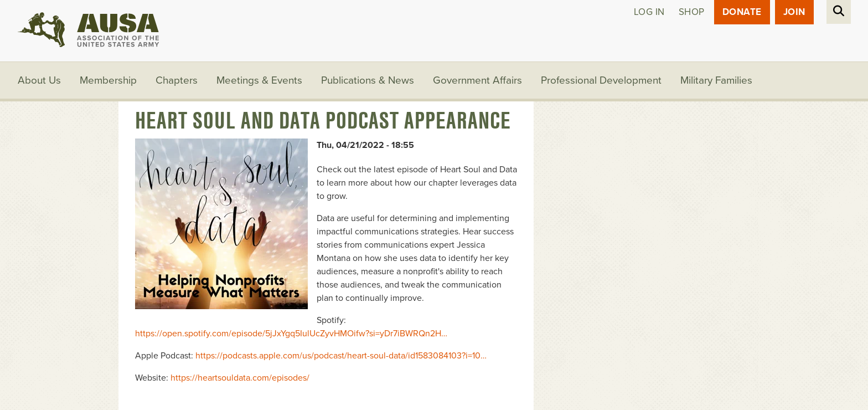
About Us (39, 80)
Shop (692, 12)
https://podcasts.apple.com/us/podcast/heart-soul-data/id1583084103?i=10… (341, 356)
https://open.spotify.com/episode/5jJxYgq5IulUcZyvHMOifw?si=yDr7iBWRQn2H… (291, 334)
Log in (649, 12)
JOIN (794, 12)
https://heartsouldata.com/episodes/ (240, 378)
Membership (108, 80)
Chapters (177, 80)
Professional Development (601, 80)
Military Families (716, 80)
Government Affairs (477, 80)
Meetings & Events (259, 80)
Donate (742, 12)
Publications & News (368, 80)
